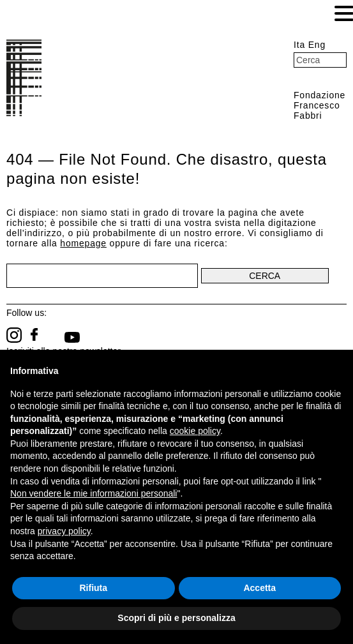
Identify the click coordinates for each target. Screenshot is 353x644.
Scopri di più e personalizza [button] (176, 618)
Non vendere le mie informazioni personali (94, 493)
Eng (317, 45)
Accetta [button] (259, 588)
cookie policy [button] (195, 431)
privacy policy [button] (64, 531)
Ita (299, 45)
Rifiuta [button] (93, 588)
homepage (83, 243)
